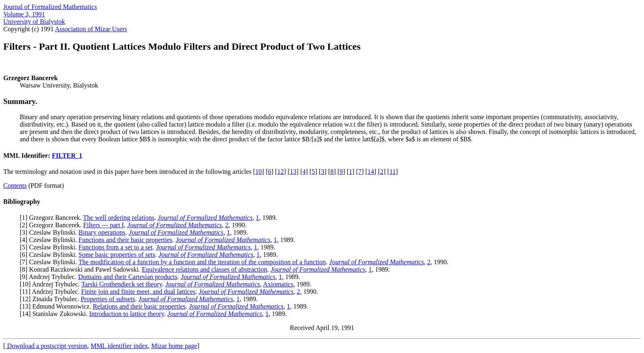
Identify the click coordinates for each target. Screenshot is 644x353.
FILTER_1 (67, 156)
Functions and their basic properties (125, 240)
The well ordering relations (119, 218)
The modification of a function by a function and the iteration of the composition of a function (202, 262)
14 (371, 172)
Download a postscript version (46, 346)
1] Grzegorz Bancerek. (52, 218)
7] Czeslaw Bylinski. (50, 262)
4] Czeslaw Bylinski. (50, 240)
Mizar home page (174, 346)
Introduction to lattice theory (126, 314)
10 (259, 172)
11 (392, 172)
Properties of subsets (108, 299)
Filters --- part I (104, 225)
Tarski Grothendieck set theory (122, 284)
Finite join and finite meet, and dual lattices (138, 292)
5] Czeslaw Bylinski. (50, 247)
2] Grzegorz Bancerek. (52, 225)
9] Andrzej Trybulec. (50, 277)
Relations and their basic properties (139, 306)
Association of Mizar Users (91, 29)
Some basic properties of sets (117, 255)
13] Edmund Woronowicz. (57, 306)
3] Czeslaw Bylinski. (50, 232)
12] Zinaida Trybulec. (51, 299)
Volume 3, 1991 (24, 14)
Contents (15, 186)
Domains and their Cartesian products (128, 277)
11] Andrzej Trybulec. (51, 292)
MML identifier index (119, 346)
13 (293, 172)
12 (281, 172)
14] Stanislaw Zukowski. (55, 314)
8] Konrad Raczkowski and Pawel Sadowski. (82, 269)
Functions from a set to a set (115, 247)
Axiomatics (278, 284)
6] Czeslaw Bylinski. (50, 255)
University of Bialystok (34, 22)
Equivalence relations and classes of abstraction (204, 269)
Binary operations (102, 232)
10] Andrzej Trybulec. (52, 284)
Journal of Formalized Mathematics (50, 7)
